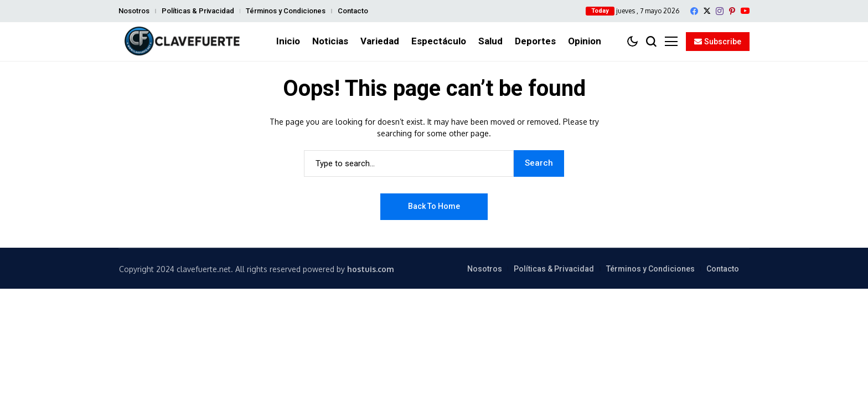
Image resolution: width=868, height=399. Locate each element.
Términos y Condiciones (286, 11)
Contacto (353, 11)
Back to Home (434, 206)
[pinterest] (732, 11)
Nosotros (134, 11)
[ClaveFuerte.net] (182, 42)
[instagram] (720, 11)
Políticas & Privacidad (198, 11)
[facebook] (694, 11)
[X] (707, 11)
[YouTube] (745, 11)
